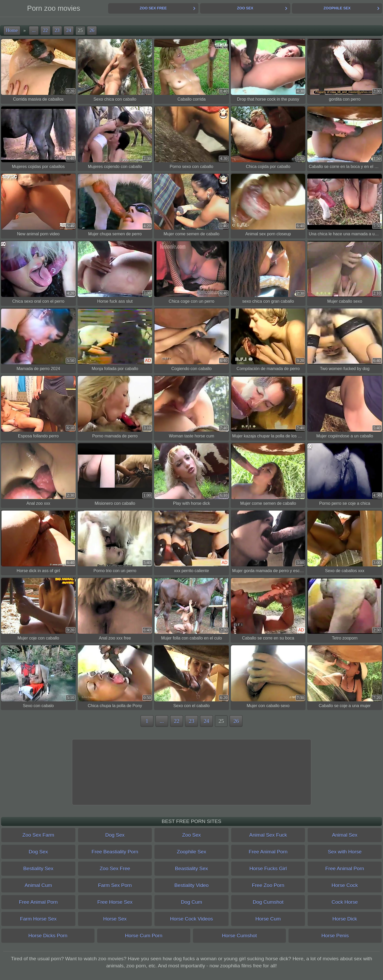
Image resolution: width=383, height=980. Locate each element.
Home (12, 30)
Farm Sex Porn (115, 885)
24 (69, 30)
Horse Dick (345, 919)
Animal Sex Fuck (268, 835)
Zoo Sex (245, 8)
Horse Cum (268, 919)
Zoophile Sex (337, 8)
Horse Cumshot (239, 936)
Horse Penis (335, 936)
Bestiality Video (192, 885)
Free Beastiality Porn (115, 852)
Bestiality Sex (38, 868)
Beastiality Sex (192, 868)
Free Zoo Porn (268, 885)
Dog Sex (115, 835)
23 (57, 30)
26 (92, 30)
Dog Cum (192, 902)
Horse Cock (345, 885)
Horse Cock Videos (192, 919)
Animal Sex (345, 835)
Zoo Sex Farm (38, 835)
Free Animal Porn (268, 852)
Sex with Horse (345, 852)
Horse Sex (115, 919)
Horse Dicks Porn (48, 936)
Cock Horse (345, 902)
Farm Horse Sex (38, 919)
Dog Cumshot (268, 902)
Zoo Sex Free (153, 8)
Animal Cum (38, 885)
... (34, 30)
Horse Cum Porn (144, 936)
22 (45, 30)
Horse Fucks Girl (268, 868)
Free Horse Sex (115, 902)
